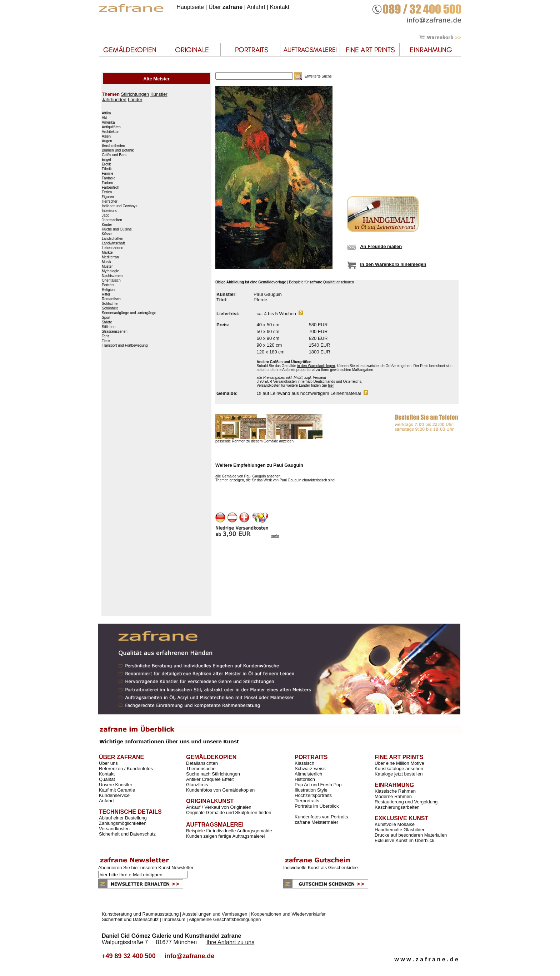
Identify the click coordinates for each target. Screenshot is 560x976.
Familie (107, 174)
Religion (108, 290)
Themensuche (201, 769)
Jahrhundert (114, 100)
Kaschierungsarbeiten (397, 807)
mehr (275, 536)
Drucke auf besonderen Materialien (411, 835)
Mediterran (110, 257)
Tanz (106, 336)
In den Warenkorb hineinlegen (393, 264)
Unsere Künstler (116, 785)
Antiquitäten (111, 127)
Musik (106, 262)
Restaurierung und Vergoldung (406, 802)
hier (331, 385)
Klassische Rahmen (395, 791)
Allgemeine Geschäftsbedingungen (225, 919)
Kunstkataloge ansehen (399, 769)
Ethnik (107, 169)
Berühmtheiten (113, 146)
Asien (106, 137)
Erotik (106, 164)
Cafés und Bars (114, 155)
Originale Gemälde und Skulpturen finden (229, 812)
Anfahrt (256, 7)
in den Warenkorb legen (316, 366)
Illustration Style (311, 790)
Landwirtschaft (113, 243)
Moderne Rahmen (393, 796)
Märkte (107, 253)
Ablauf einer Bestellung (123, 818)
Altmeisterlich (308, 774)
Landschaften (112, 239)
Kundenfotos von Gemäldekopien (220, 790)
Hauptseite (190, 7)
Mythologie (110, 271)
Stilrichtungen (135, 94)
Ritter (106, 294)
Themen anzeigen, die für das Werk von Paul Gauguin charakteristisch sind (275, 480)
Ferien (107, 192)
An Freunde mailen (381, 246)
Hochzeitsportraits (313, 795)
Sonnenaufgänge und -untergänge (129, 313)
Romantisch (111, 299)
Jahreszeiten (112, 220)
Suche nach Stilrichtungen (213, 774)
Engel (106, 160)
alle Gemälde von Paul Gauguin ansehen (248, 476)
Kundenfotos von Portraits (321, 817)
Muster (107, 267)
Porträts (108, 285)
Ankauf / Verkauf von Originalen (219, 807)
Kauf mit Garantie (117, 790)
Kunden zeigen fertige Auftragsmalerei (225, 836)
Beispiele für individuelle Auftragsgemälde (229, 831)
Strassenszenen (115, 332)
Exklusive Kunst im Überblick (404, 840)
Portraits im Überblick (317, 806)
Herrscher (110, 202)
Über (226, 7)
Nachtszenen (112, 276)
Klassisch (304, 763)
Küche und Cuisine (117, 229)
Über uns (108, 763)
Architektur (110, 132)
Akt (104, 118)
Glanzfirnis (197, 785)
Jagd (106, 215)
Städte (107, 322)
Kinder (107, 225)
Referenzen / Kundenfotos (126, 769)
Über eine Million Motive (399, 763)
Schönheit (110, 308)
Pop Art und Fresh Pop (318, 785)
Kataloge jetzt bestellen (399, 774)
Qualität (107, 779)
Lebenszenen (112, 248)
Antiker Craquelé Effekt (210, 779)
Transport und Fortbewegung (125, 346)
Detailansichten (202, 763)
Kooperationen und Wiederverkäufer (288, 914)
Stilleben (109, 327)
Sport (106, 318)
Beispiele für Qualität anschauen (321, 282)
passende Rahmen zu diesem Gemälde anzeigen (254, 441)
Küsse (107, 234)
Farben (107, 183)
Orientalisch (111, 281)
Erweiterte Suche (318, 76)
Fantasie (109, 178)
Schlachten (111, 304)
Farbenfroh (111, 188)
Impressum (174, 919)
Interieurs (109, 211)
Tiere (106, 341)
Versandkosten (114, 829)
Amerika (108, 123)
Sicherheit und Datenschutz (127, 834)
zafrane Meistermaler (316, 822)
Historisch (305, 779)
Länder (135, 100)
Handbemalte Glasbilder (399, 830)
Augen (107, 141)
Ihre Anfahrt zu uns (230, 942)
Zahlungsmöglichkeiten (123, 823)
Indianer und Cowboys (120, 206)
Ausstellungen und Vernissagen (215, 914)
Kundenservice (114, 795)
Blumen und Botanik (118, 150)
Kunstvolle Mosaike (395, 824)
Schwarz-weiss (310, 769)
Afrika (106, 113)
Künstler (159, 94)
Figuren (108, 197)
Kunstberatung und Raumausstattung (140, 914)
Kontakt (280, 7)
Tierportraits (307, 801)
